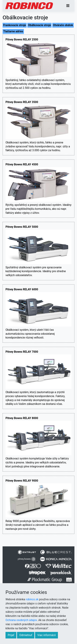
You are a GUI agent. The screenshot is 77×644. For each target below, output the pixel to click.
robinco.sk (32, 599)
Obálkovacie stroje (39, 25)
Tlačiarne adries (13, 31)
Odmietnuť (26, 635)
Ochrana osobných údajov (21, 620)
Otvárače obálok (63, 25)
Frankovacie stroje (15, 25)
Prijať (11, 635)
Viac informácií (46, 635)
